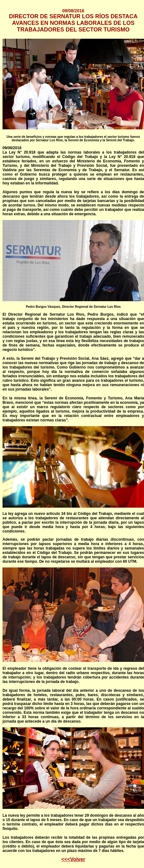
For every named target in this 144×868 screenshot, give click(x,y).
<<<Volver (73, 859)
